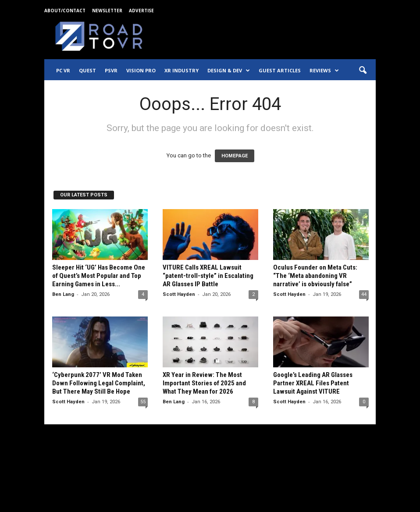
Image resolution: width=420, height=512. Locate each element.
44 (364, 294)
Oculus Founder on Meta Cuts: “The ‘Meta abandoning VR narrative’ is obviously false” (315, 276)
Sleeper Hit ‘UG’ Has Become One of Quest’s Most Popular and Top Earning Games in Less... (99, 276)
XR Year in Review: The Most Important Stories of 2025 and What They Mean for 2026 (204, 383)
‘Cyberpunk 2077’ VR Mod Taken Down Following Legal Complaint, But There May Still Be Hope (99, 383)
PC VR (63, 70)
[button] (363, 71)
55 (143, 402)
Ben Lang (63, 294)
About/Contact (65, 11)
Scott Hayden (179, 294)
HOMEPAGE (235, 156)
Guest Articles (280, 70)
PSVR (111, 70)
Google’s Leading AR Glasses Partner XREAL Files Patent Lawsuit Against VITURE (313, 383)
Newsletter (107, 11)
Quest (87, 70)
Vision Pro (141, 70)
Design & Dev (229, 71)
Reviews (324, 71)
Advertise (141, 11)
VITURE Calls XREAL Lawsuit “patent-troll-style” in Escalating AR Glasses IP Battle (208, 276)
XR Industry (182, 70)
